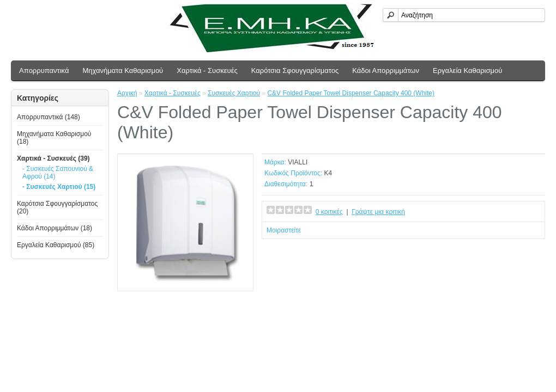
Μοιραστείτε (284, 230)
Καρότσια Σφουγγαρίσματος (295, 71)
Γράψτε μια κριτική (378, 212)
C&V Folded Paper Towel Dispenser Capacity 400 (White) (351, 93)
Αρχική (127, 93)
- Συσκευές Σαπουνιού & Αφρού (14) (58, 173)
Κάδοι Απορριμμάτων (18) (55, 228)
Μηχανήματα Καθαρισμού (123, 71)
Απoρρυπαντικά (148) (49, 117)
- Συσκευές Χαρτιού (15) (59, 187)
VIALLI (298, 162)
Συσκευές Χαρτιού (234, 93)
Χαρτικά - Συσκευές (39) (53, 158)
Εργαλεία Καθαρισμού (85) (56, 245)
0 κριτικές (329, 212)
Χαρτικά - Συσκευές (207, 71)
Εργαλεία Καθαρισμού (467, 71)
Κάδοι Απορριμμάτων (386, 71)
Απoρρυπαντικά (44, 71)
